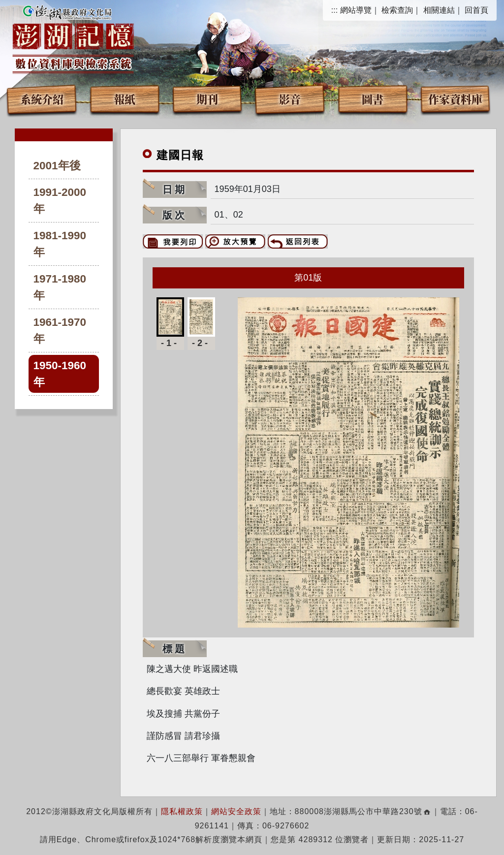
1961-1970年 (60, 331)
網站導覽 (356, 10)
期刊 (207, 99)
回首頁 (476, 10)
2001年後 (57, 166)
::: (334, 10)
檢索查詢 (397, 10)
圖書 (373, 99)
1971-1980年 (60, 287)
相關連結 (439, 10)
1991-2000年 (60, 201)
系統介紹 (42, 99)
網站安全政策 (236, 811)
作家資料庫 (455, 99)
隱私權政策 (182, 811)
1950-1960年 (60, 374)
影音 (290, 99)
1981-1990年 (60, 244)
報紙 (125, 99)
